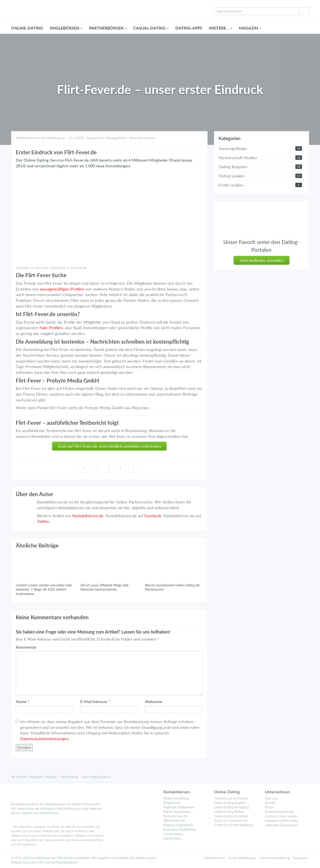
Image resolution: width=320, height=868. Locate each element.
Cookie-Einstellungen (242, 858)
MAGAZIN (250, 28)
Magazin (51, 777)
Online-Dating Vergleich (230, 803)
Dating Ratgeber (233, 167)
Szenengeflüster (116, 138)
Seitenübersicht (214, 858)
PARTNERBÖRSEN (108, 28)
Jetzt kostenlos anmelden (262, 260)
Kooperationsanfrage (279, 812)
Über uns (271, 798)
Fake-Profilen (51, 328)
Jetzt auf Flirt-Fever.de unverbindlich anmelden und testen (109, 446)
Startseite (36, 777)
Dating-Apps (189, 28)
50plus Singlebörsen (177, 812)
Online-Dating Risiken (229, 812)
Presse (269, 807)
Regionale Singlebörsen (179, 807)
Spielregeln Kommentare (281, 825)
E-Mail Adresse (94, 702)
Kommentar (26, 647)
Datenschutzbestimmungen (44, 739)
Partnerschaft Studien (238, 158)
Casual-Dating (173, 834)
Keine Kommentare (142, 138)
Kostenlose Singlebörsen (180, 829)
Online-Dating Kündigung (231, 807)
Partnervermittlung (176, 798)
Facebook (153, 516)
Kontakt (270, 803)
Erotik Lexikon (231, 185)
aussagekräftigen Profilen (62, 289)
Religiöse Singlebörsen (178, 825)
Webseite (154, 702)
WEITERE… (221, 28)
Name (21, 702)
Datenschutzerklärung (275, 858)
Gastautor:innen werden (281, 816)
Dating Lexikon (232, 176)
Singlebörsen (172, 803)
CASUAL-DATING (151, 28)
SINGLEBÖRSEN (66, 28)
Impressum (300, 858)
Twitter (43, 521)
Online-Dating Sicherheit (231, 816)
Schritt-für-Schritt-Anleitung (233, 825)
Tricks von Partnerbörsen (231, 821)
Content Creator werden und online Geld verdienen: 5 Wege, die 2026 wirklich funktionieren (44, 589)
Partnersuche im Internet (231, 798)
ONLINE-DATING (27, 28)
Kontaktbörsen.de (88, 516)
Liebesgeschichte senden (282, 821)
